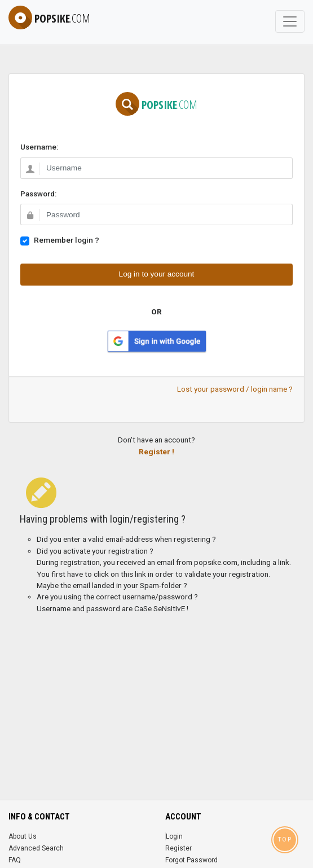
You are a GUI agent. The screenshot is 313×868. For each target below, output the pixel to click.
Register (178, 848)
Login (174, 836)
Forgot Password (191, 860)
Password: (38, 194)
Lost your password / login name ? (235, 389)
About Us (23, 836)
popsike (49, 18)
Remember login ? (67, 240)
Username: (39, 147)
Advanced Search (36, 848)
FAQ (15, 860)
